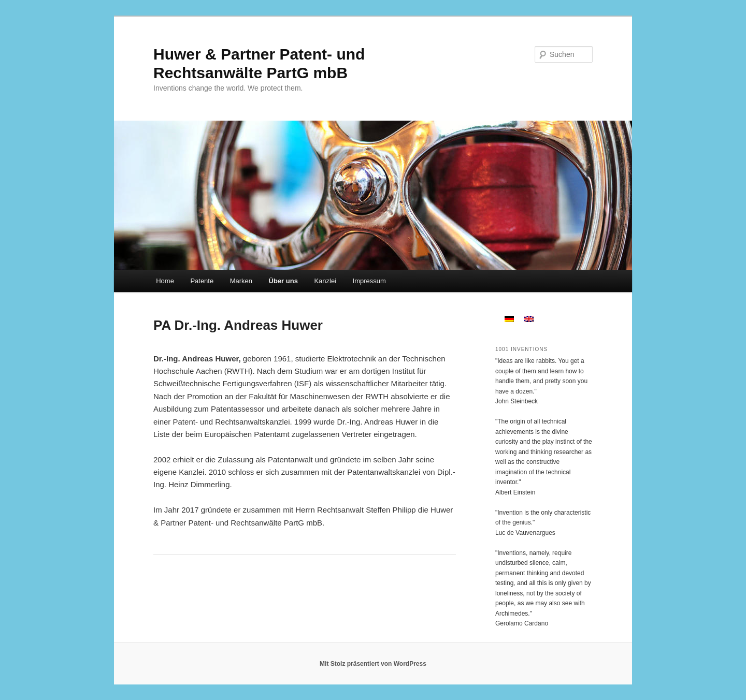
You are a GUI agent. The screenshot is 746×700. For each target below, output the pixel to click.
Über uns (283, 281)
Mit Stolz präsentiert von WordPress (373, 664)
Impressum (369, 281)
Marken (241, 281)
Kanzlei (325, 281)
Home (165, 281)
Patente (202, 281)
